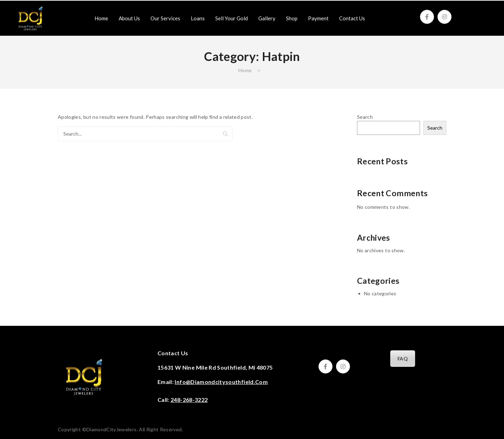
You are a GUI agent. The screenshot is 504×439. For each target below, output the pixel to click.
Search (225, 134)
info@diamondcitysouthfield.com (221, 382)
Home (245, 70)
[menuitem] (101, 18)
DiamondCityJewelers (112, 429)
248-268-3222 (189, 400)
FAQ (403, 359)
